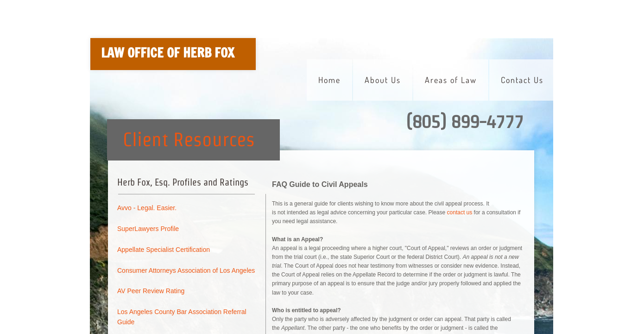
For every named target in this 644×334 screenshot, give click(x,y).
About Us (383, 80)
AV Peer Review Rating (151, 291)
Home (329, 80)
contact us (460, 212)
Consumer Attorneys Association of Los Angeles (186, 270)
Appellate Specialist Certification (164, 250)
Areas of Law (451, 80)
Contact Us (522, 80)
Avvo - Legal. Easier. (147, 208)
